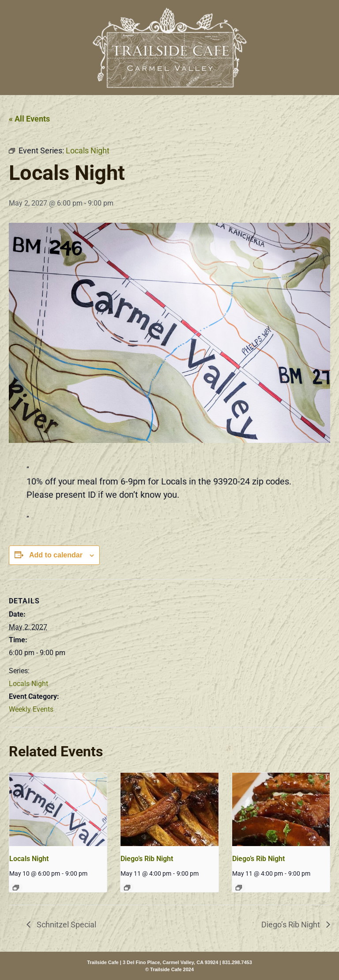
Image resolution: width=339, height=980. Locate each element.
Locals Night (28, 684)
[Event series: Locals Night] (16, 888)
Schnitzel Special (66, 925)
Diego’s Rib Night (147, 859)
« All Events (29, 119)
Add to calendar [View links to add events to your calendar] (56, 555)
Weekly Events (31, 709)
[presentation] (58, 809)
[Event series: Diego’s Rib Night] (127, 888)
